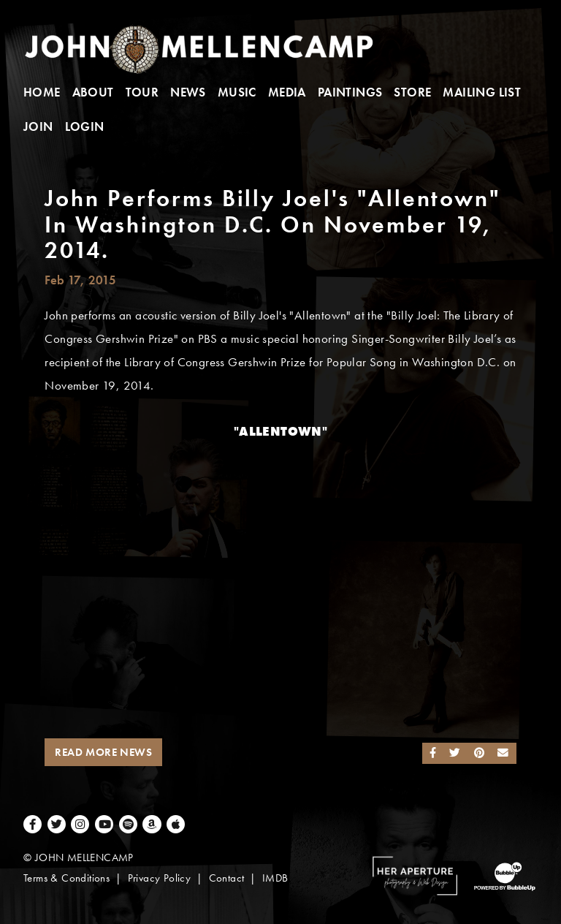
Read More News (103, 752)
